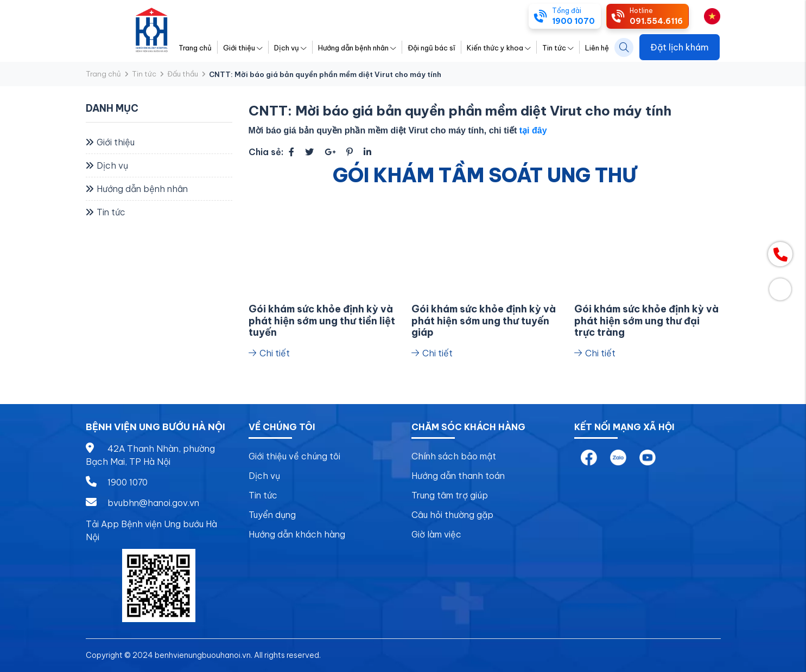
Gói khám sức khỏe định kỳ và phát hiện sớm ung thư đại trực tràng (646, 321)
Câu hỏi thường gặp (452, 515)
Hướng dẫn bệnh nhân (357, 48)
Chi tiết (269, 353)
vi (707, 15)
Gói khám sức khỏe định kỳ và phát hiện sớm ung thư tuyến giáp (484, 321)
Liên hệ (597, 48)
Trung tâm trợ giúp (450, 495)
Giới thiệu (243, 48)
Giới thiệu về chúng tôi (294, 456)
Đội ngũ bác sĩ (431, 48)
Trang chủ (195, 48)
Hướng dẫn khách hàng (297, 534)
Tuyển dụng (272, 515)
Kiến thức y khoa (499, 48)
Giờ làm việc (436, 534)
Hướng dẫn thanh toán (458, 476)
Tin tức (558, 48)
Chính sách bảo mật (454, 456)
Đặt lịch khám (680, 47)
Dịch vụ (290, 48)
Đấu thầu (183, 74)
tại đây (533, 130)
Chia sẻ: (266, 152)
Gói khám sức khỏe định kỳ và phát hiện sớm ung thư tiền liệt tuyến (322, 321)
